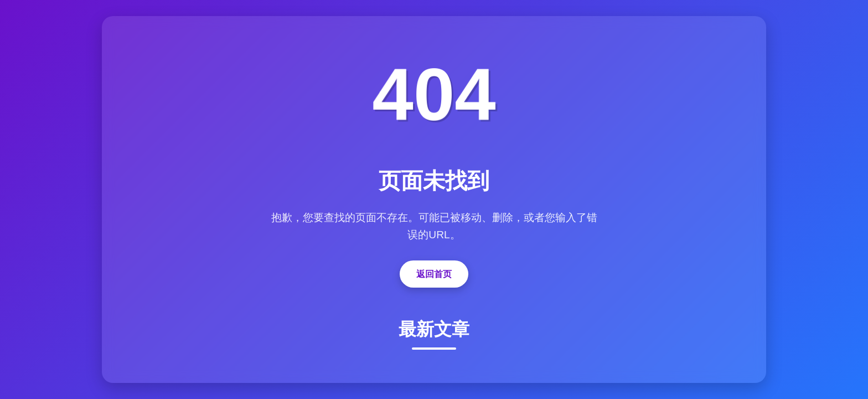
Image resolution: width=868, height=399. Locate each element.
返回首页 (434, 274)
